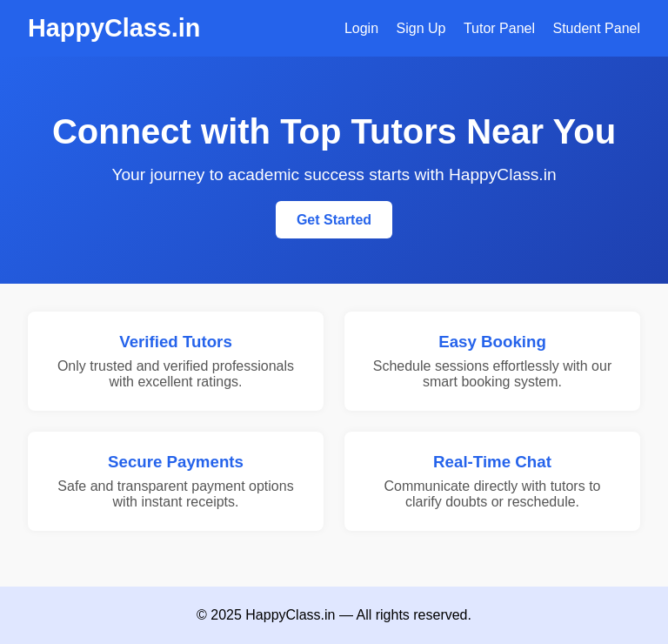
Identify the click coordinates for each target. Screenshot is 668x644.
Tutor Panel (499, 28)
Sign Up (421, 28)
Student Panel (596, 28)
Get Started (334, 220)
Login (361, 28)
